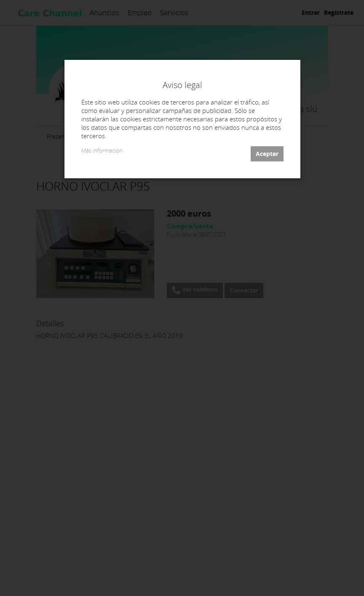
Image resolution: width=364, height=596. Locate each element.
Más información (102, 151)
